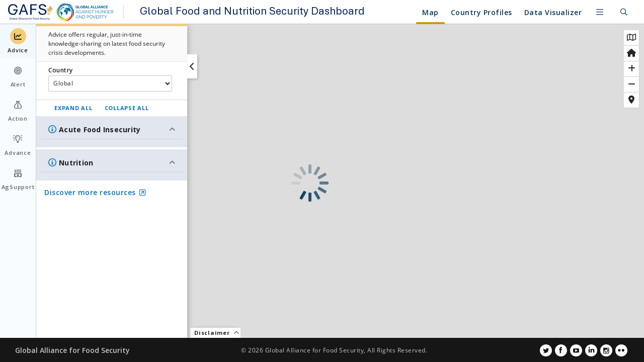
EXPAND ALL (73, 108)
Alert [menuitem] (18, 75)
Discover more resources (95, 192)
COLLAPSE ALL (127, 108)
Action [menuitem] (18, 109)
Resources (493, 12)
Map (381, 12)
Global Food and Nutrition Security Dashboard (252, 12)
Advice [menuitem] (18, 41)
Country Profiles (432, 12)
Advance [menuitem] (18, 144)
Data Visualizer (553, 12)
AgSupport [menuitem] (18, 178)
